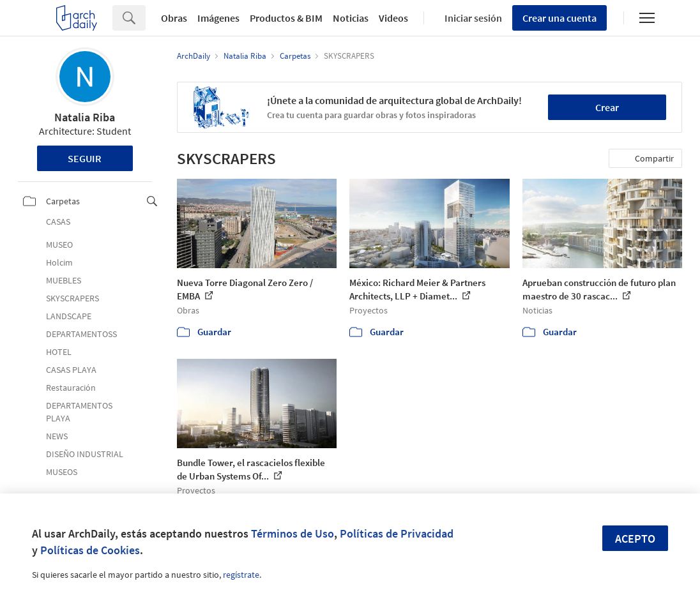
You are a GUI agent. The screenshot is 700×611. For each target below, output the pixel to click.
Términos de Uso (293, 533)
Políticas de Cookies (90, 550)
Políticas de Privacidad (397, 533)
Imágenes (218, 18)
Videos (393, 18)
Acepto (635, 539)
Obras (174, 18)
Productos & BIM (286, 18)
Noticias (351, 18)
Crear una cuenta (559, 18)
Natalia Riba (85, 117)
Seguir (85, 158)
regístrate (241, 575)
